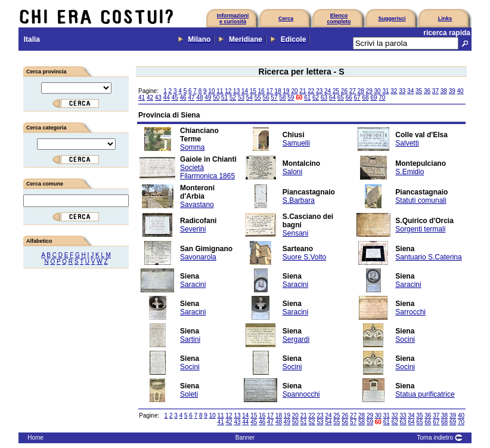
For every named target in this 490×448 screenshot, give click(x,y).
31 (385, 91)
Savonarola (198, 257)
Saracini (193, 285)
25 (336, 91)
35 (419, 91)
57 (275, 98)
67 (357, 98)
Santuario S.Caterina (428, 257)
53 (241, 98)
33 (402, 91)
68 (365, 98)
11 (220, 91)
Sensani (295, 233)
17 (270, 91)
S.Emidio (410, 172)
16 (261, 91)
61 (307, 98)
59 (291, 98)
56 (266, 98)
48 (199, 98)
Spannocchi (301, 394)
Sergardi (296, 339)
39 (452, 91)
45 (175, 98)
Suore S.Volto (304, 257)
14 (245, 91)
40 (460, 91)
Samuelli (296, 143)
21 (303, 91)
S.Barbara (299, 200)
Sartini (190, 339)
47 (191, 98)
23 (319, 91)
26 (344, 91)
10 (211, 91)
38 (444, 91)
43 (158, 98)
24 (328, 91)
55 (258, 98)
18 (278, 91)
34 (410, 91)
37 (435, 91)
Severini (193, 229)
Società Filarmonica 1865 (207, 172)
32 (394, 91)
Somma (192, 147)
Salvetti (407, 143)
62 (316, 98)
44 (167, 98)
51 (224, 98)
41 (142, 98)
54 (249, 98)
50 (216, 98)
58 (282, 98)
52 (233, 98)
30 (377, 91)
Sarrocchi (410, 312)
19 (286, 91)
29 (369, 91)
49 (208, 98)
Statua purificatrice (425, 394)
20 (294, 91)
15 (253, 91)
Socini (405, 339)
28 (361, 91)
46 (183, 98)
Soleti (189, 394)
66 (349, 98)
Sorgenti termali (420, 229)
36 (427, 91)
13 (236, 91)
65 (341, 98)
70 (382, 98)
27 (353, 91)
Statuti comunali (421, 200)
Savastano (197, 205)
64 (332, 98)
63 (324, 98)
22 (311, 91)
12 (228, 91)
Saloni (292, 172)
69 (373, 98)
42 (150, 98)
